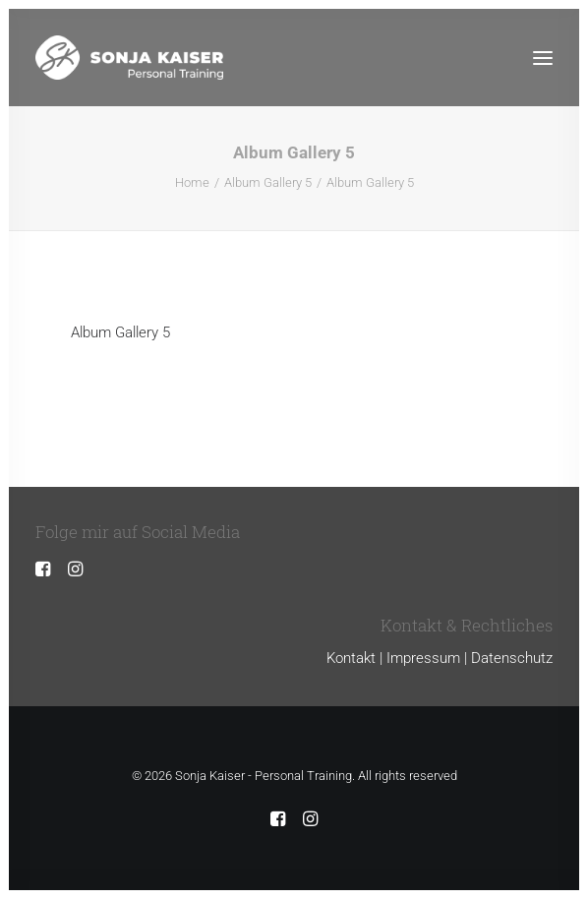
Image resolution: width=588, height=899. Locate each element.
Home (192, 182)
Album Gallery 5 (268, 182)
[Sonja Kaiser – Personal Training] (129, 58)
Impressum (423, 658)
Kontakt (351, 658)
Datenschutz (512, 658)
